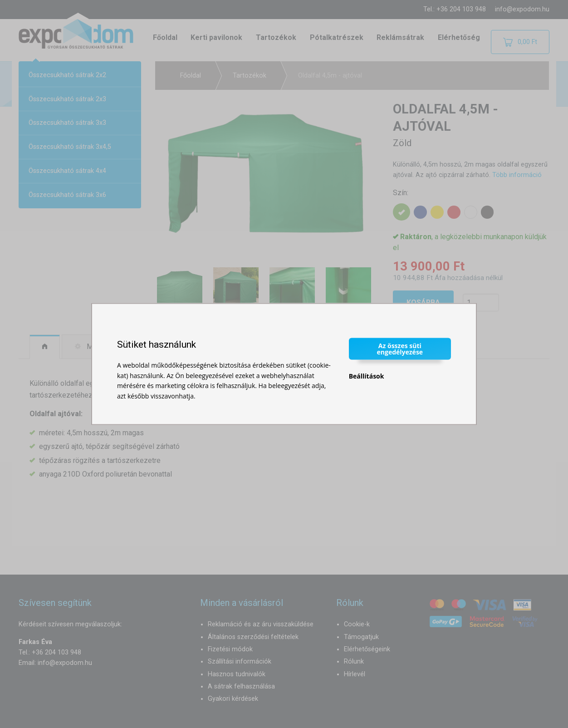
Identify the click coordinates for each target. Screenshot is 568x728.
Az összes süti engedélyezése (400, 349)
